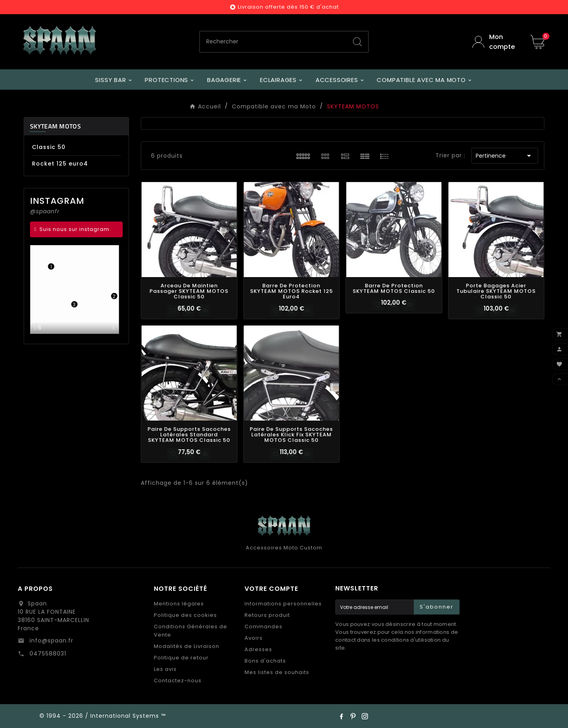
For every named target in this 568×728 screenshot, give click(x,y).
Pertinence (505, 156)
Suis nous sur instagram (74, 229)
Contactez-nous (178, 681)
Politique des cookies (185, 615)
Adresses (258, 649)
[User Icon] (495, 42)
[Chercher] (273, 42)
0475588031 (47, 654)
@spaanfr (45, 211)
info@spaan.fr (50, 640)
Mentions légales (179, 604)
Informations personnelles (283, 604)
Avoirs (254, 638)
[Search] (357, 42)
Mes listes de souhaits (277, 672)
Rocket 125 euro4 (60, 164)
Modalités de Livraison (187, 646)
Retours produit (267, 615)
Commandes (263, 627)
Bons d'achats (265, 661)
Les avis (165, 669)
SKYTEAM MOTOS (55, 126)
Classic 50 (49, 147)
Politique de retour (181, 658)
